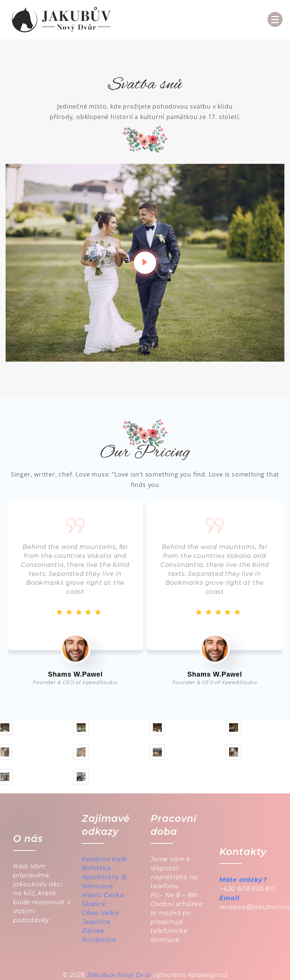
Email (229, 898)
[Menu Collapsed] (275, 19)
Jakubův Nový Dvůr (119, 975)
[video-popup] (145, 263)
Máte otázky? (243, 880)
